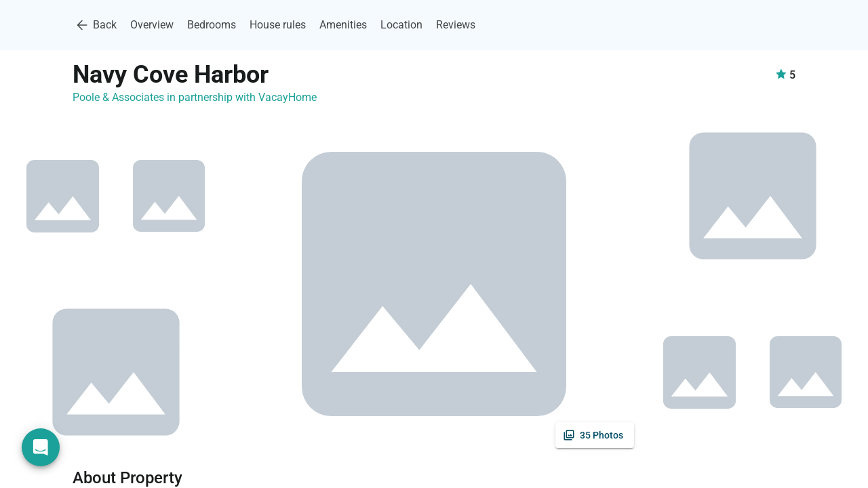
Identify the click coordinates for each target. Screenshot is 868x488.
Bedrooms (212, 25)
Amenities (343, 25)
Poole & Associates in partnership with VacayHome (195, 97)
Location (401, 25)
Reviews (456, 25)
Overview (152, 25)
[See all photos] (595, 435)
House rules (278, 25)
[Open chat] (41, 447)
